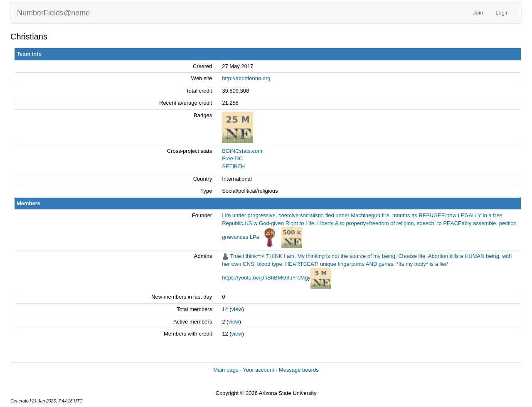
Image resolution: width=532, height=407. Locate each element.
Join (478, 13)
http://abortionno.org (246, 78)
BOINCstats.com (242, 151)
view (237, 309)
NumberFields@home (53, 13)
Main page (226, 370)
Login (502, 13)
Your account (258, 370)
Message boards (299, 370)
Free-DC (232, 158)
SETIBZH (233, 166)
